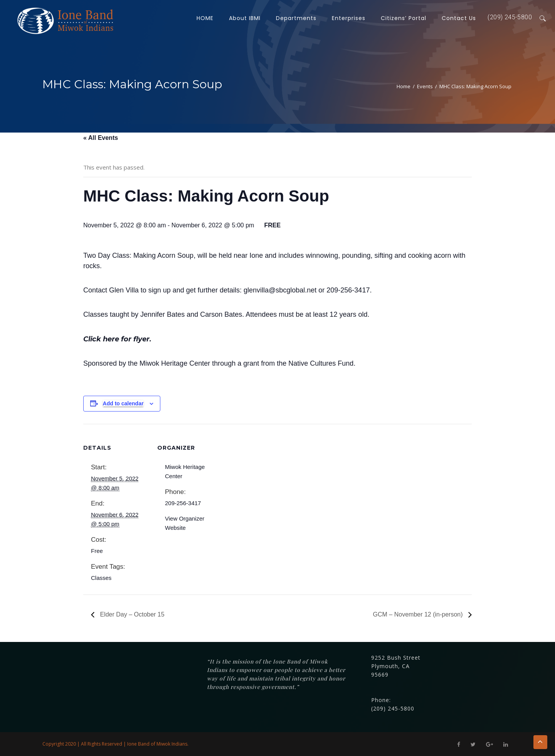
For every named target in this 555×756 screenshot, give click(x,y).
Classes (101, 578)
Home (404, 86)
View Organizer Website (185, 523)
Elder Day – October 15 (131, 614)
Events (425, 86)
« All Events (101, 138)
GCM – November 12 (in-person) (419, 614)
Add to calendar (123, 403)
